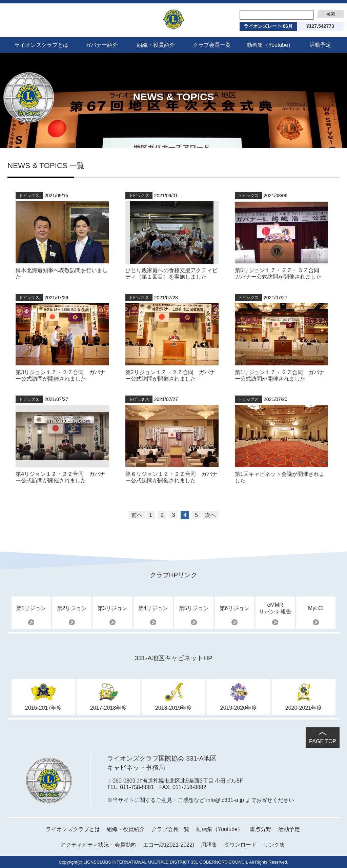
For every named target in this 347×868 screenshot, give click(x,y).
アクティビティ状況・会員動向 (98, 845)
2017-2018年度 (109, 708)
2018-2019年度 (174, 708)
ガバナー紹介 (102, 45)
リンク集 (274, 845)
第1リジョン (31, 608)
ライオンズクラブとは (41, 45)
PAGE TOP (323, 741)
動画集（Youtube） (270, 45)
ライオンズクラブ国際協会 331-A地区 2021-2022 (174, 19)
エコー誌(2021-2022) (169, 845)
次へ (210, 515)
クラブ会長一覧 (212, 45)
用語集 (209, 845)
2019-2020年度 (239, 708)
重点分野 (261, 829)
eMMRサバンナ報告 (275, 608)
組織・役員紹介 (156, 45)
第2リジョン (72, 608)
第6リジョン (235, 608)
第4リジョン (153, 608)
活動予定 (320, 45)
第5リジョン (194, 608)
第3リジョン (113, 608)
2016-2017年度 (44, 708)
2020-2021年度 (304, 708)
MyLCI (316, 608)
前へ (137, 515)
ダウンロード (240, 845)
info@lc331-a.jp (225, 800)
